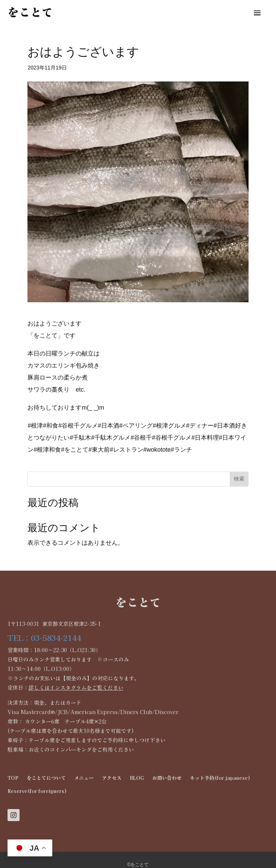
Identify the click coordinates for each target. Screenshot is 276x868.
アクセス (112, 778)
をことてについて (46, 778)
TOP (13, 778)
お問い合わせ (167, 778)
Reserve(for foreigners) (37, 791)
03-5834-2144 (56, 638)
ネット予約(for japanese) (220, 778)
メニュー (84, 778)
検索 (239, 479)
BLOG (137, 778)
